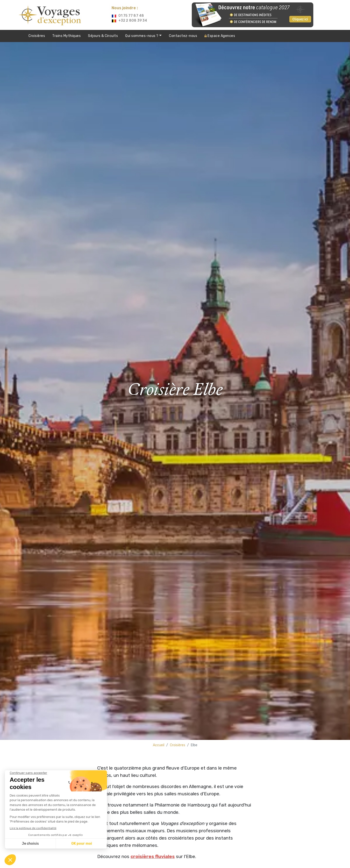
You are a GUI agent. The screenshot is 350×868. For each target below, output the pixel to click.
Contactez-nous (183, 36)
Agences (220, 36)
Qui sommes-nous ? (142, 36)
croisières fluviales (153, 856)
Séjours (103, 36)
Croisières (37, 36)
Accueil (159, 745)
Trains (66, 36)
